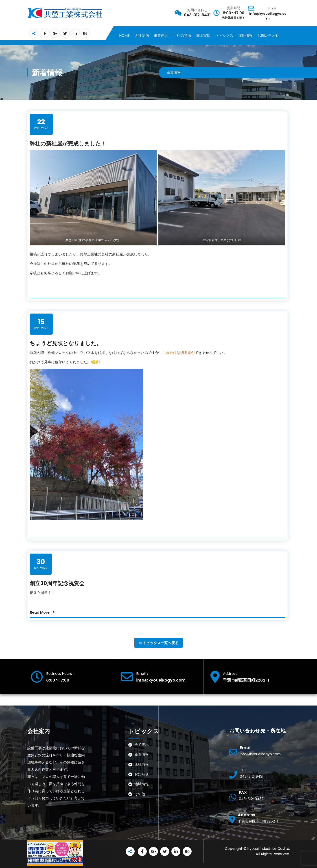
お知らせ (142, 774)
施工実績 (203, 36)
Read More (40, 612)
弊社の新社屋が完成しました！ (68, 144)
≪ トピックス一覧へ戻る (158, 643)
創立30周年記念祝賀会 (57, 583)
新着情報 (142, 754)
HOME (124, 36)
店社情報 (142, 764)
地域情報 (142, 784)
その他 (145, 794)
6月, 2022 (41, 564)
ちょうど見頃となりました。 (66, 343)
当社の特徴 (182, 36)
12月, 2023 (41, 124)
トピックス (224, 36)
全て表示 (142, 745)
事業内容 (161, 36)
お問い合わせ (268, 36)
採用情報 (245, 36)
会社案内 (142, 36)
